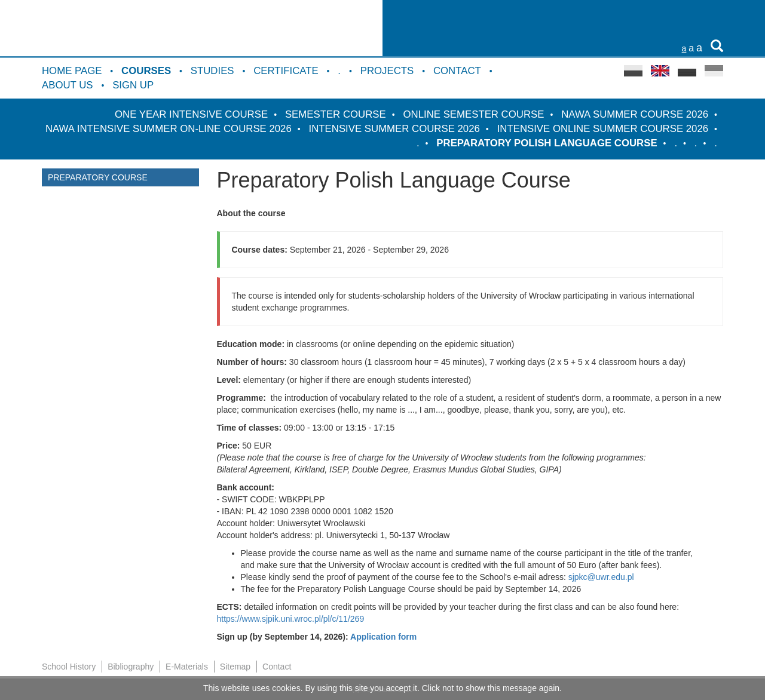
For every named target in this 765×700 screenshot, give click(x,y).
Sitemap (235, 667)
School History (69, 667)
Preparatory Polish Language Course (547, 143)
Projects (387, 71)
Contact (457, 71)
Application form (383, 637)
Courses (146, 71)
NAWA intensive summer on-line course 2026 (169, 129)
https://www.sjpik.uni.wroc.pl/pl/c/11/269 (291, 619)
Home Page (72, 71)
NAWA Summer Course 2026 (635, 114)
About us (67, 85)
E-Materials (187, 667)
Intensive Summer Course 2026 (394, 129)
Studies (212, 71)
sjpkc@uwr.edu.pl (601, 577)
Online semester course (474, 114)
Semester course (336, 114)
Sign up (133, 85)
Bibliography (131, 667)
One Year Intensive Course (191, 114)
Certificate (286, 71)
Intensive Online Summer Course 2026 (603, 129)
